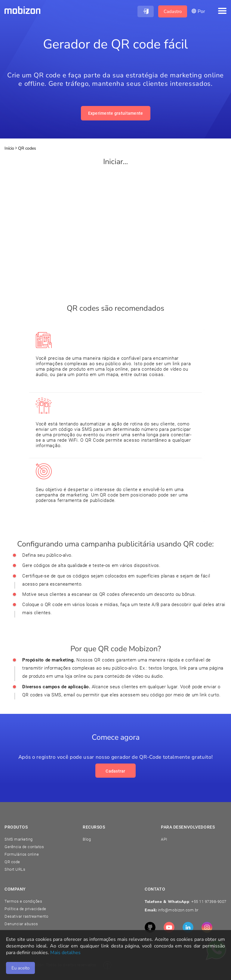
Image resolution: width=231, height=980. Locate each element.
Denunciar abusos (21, 924)
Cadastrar (115, 771)
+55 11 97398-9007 (209, 902)
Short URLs (15, 869)
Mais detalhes (65, 953)
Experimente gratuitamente (116, 113)
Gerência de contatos (24, 847)
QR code (12, 862)
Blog (87, 839)
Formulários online (22, 854)
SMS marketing (19, 839)
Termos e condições (23, 901)
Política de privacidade (25, 909)
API (164, 839)
